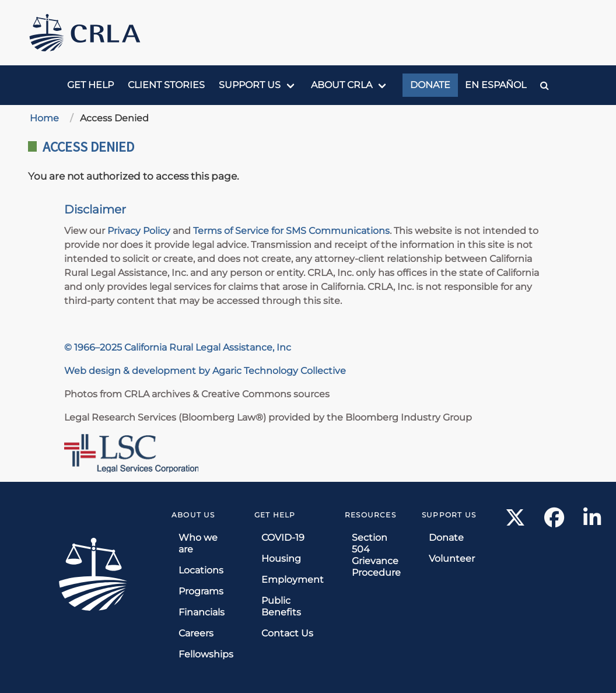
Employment (293, 580)
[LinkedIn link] (592, 521)
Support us (250, 85)
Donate (430, 85)
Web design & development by (138, 371)
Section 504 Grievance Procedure (376, 555)
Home (44, 118)
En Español (496, 85)
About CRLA (342, 85)
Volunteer (452, 559)
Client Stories (166, 85)
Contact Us (287, 633)
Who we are (198, 543)
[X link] (515, 521)
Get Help (90, 85)
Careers (196, 633)
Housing (281, 559)
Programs (201, 591)
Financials (202, 612)
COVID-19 (283, 538)
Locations (201, 570)
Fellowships (206, 654)
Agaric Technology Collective (279, 371)
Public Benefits (281, 606)
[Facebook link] (554, 521)
